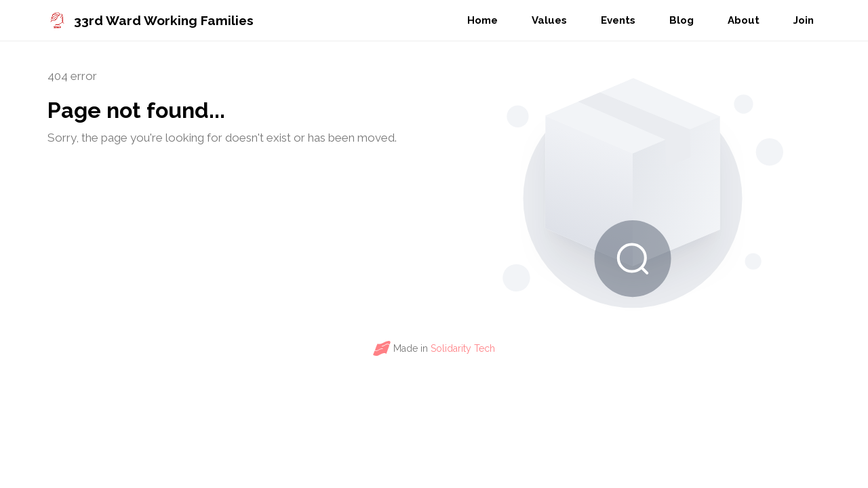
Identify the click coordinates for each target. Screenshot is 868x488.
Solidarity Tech (463, 348)
